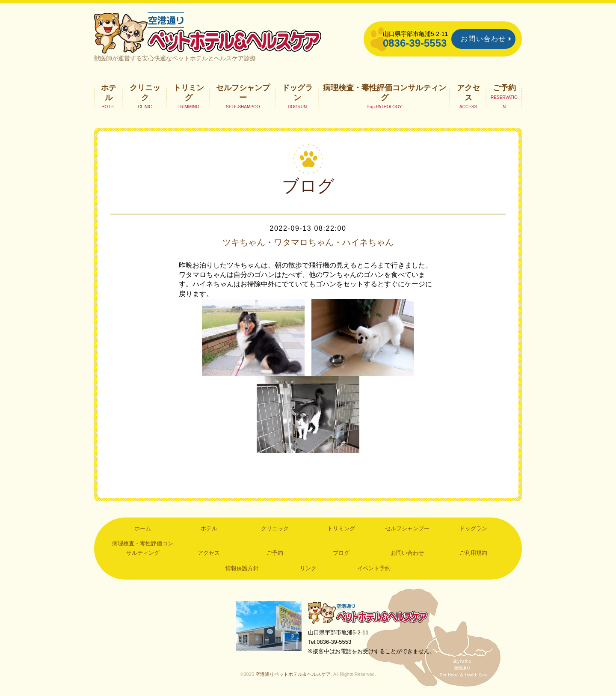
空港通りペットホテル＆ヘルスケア (368, 612)
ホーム (143, 528)
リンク (308, 568)
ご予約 (504, 88)
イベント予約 (374, 568)
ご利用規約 (473, 553)
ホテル (109, 92)
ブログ (341, 553)
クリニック (145, 92)
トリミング (189, 92)
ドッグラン (297, 92)
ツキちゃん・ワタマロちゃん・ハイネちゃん (308, 242)
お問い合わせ (483, 39)
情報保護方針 (242, 568)
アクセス (468, 92)
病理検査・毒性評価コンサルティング (385, 92)
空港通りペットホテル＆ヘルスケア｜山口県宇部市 (208, 32)
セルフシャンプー (243, 92)
